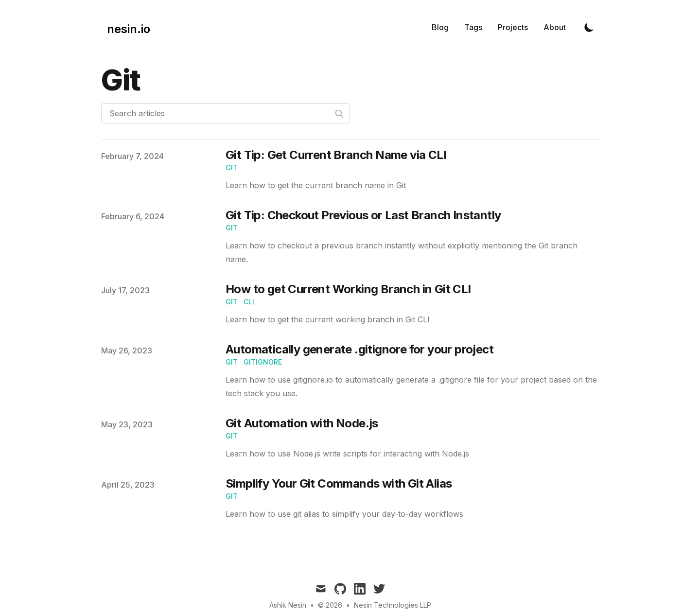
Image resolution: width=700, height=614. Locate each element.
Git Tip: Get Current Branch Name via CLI (336, 155)
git (232, 302)
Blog (440, 27)
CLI (249, 302)
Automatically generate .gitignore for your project (359, 349)
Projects (513, 27)
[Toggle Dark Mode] (589, 27)
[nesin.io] (126, 27)
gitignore (263, 362)
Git (232, 167)
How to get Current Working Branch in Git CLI (348, 289)
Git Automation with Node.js (302, 423)
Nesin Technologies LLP (393, 605)
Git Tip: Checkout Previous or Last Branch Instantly (363, 215)
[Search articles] (226, 113)
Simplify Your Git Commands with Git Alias (339, 483)
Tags (473, 27)
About (555, 27)
